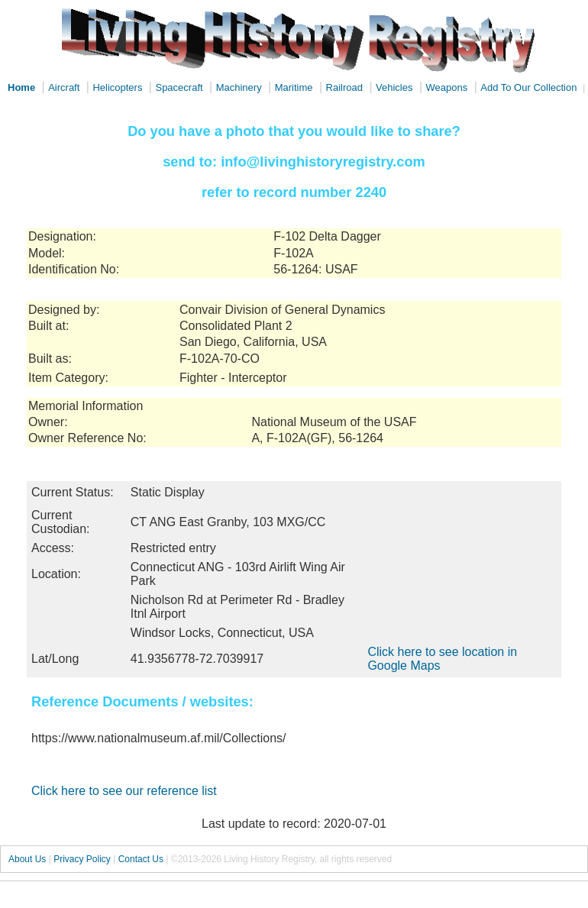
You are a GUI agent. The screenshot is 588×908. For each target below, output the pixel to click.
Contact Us (141, 859)
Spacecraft (179, 87)
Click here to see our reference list (124, 791)
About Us (27, 859)
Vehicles (394, 87)
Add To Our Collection (528, 87)
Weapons (447, 87)
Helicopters (117, 87)
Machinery (239, 87)
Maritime (294, 87)
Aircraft (64, 87)
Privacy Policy (82, 859)
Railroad (344, 87)
